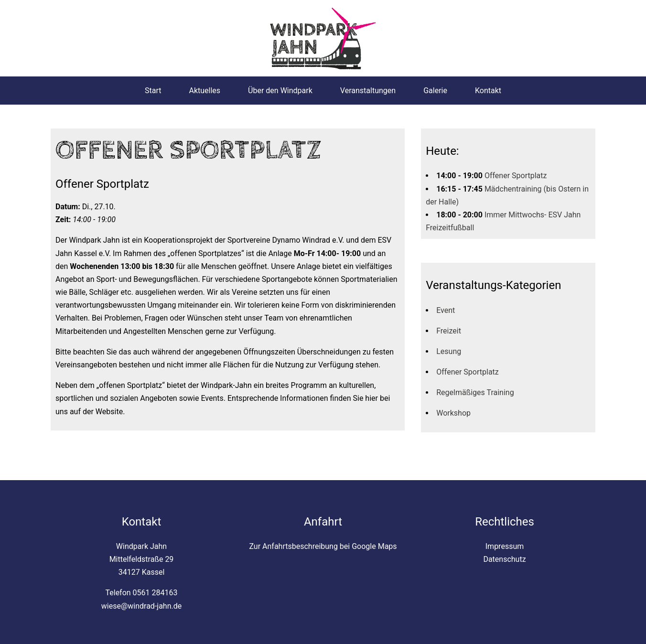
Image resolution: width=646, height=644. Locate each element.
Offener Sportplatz (516, 176)
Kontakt (488, 91)
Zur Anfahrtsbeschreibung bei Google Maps (323, 546)
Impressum (505, 546)
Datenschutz (504, 559)
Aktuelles (205, 91)
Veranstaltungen (368, 91)
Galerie (435, 91)
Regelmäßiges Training (475, 392)
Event (446, 310)
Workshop (453, 413)
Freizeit (449, 331)
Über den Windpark (280, 91)
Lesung (449, 351)
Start (153, 91)
